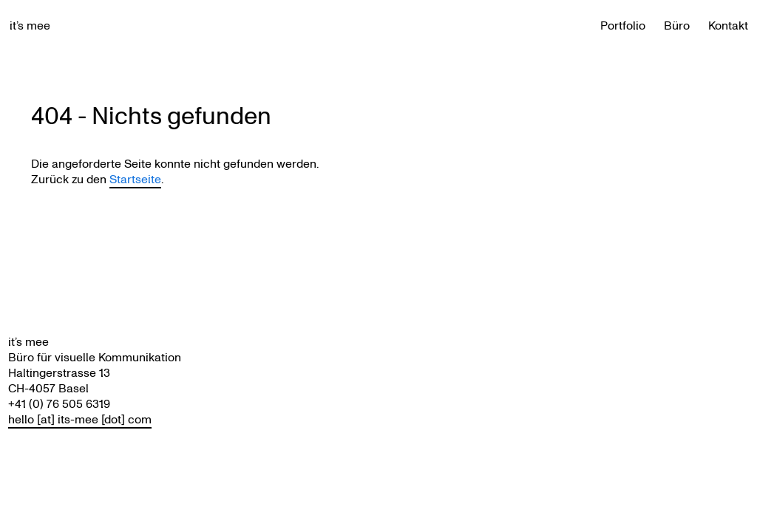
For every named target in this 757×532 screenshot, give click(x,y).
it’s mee (30, 25)
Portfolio (623, 25)
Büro (677, 25)
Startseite (135, 179)
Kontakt (728, 25)
